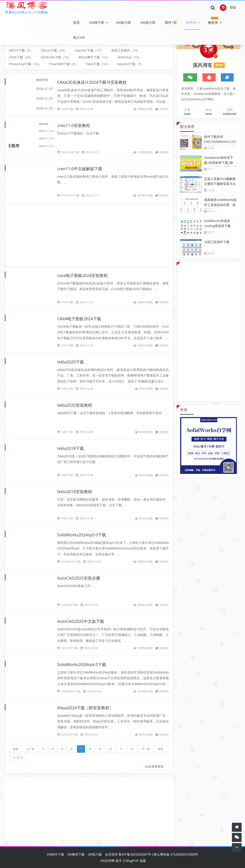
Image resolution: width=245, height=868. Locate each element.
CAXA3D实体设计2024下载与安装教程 (92, 82)
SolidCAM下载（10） (56, 57)
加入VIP (79, 37)
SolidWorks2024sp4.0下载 (82, 661)
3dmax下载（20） (54, 50)
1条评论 (164, 109)
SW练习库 (123, 22)
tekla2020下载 (71, 358)
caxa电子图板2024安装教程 (82, 272)
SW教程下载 (76, 854)
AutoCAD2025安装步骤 (79, 574)
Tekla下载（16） (98, 64)
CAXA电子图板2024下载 (79, 315)
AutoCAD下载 (69, 601)
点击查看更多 (154, 763)
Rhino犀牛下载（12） (94, 57)
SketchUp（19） (129, 57)
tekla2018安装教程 (75, 488)
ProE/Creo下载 (70, 152)
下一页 (146, 745)
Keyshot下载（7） (131, 64)
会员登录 (111, 854)
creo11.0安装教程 (74, 125)
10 (110, 745)
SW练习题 (95, 854)
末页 (160, 745)
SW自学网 (107, 861)
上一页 (30, 745)
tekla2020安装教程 (75, 402)
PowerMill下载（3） (63, 64)
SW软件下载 (56, 854)
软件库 (191, 22)
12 (132, 745)
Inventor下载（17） (89, 50)
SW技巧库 (97, 22)
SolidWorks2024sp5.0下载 (82, 531)
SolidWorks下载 (71, 558)
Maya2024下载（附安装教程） (85, 704)
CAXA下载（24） (21, 57)
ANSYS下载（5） (21, 50)
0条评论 (164, 152)
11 (121, 745)
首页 (76, 22)
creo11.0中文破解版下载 (80, 169)
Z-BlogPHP (131, 861)
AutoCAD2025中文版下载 (81, 618)
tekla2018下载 (71, 445)
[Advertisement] (89, 231)
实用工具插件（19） (126, 50)
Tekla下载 (67, 385)
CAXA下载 (67, 109)
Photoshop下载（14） (25, 64)
